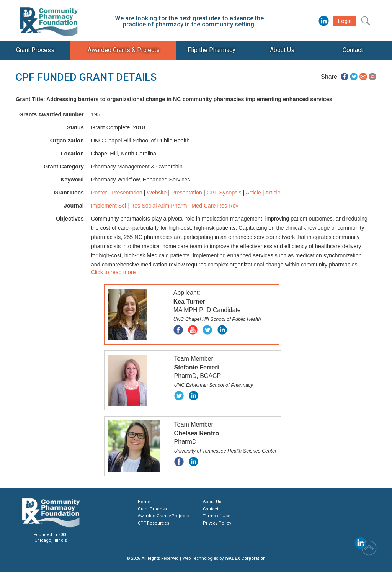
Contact (211, 509)
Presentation (127, 193)
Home (144, 502)
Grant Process (152, 509)
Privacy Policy (217, 523)
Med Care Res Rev (215, 206)
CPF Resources (154, 523)
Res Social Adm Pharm (159, 206)
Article (253, 193)
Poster (99, 193)
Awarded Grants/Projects (163, 516)
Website (157, 193)
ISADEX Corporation (245, 558)
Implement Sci (109, 206)
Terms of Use (217, 516)
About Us (212, 502)
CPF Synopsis (224, 193)
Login (345, 21)
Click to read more (114, 272)
